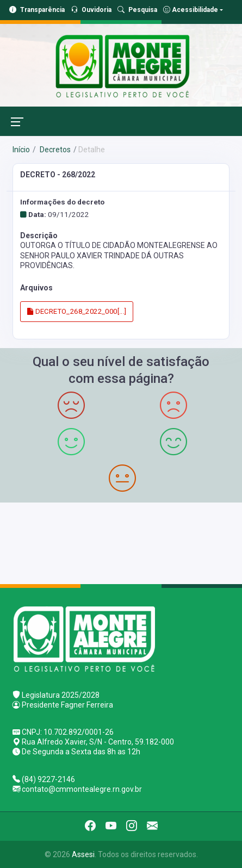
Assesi (83, 854)
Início (21, 150)
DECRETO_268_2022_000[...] (77, 311)
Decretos (54, 150)
